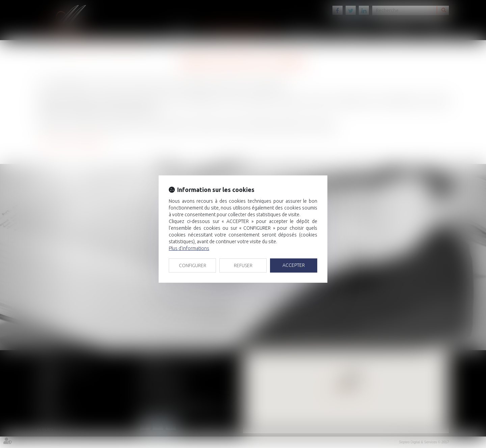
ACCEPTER (294, 265)
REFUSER (243, 265)
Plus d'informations (189, 248)
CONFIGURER (193, 265)
